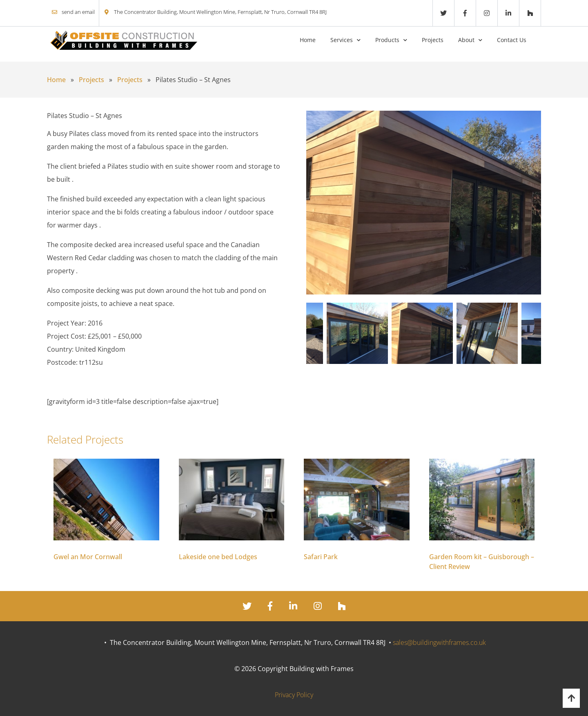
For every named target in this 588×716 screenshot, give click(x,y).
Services (342, 40)
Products (387, 40)
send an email (78, 12)
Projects (433, 40)
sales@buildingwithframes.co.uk (439, 642)
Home (308, 40)
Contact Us (512, 40)
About (466, 40)
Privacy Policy (294, 695)
